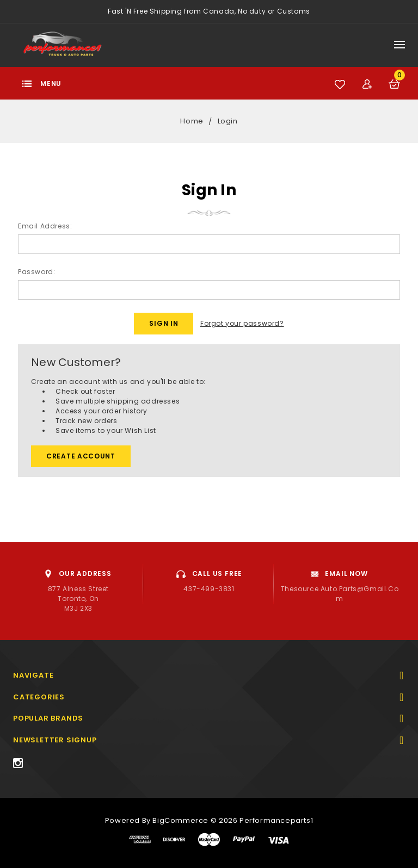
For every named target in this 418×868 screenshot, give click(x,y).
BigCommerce (180, 820)
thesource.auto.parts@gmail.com (340, 594)
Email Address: (45, 226)
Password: (36, 272)
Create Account (81, 456)
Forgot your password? (242, 323)
